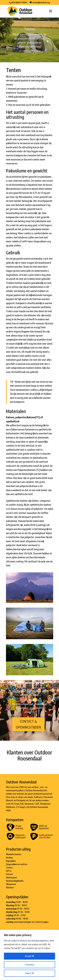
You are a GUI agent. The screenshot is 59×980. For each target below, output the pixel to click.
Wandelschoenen (14, 854)
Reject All (30, 973)
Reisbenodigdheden (15, 881)
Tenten (9, 868)
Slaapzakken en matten (17, 864)
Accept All (29, 956)
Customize (30, 965)
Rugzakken (11, 861)
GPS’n (9, 871)
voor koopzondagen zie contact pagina (31, 922)
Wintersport (11, 877)
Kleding (9, 858)
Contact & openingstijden (28, 724)
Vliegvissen (11, 884)
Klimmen (10, 887)
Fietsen (9, 874)
